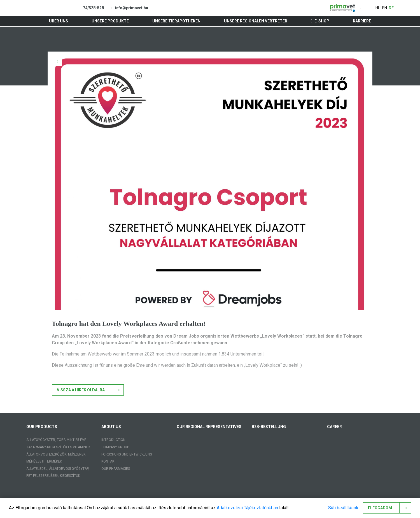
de (391, 8)
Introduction (113, 440)
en (385, 8)
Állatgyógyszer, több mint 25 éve (56, 440)
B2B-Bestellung (269, 427)
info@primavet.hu (132, 8)
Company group (115, 447)
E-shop (320, 21)
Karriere (362, 21)
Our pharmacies (116, 469)
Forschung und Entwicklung (127, 454)
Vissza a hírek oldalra (81, 390)
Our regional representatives (209, 427)
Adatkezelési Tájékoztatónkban (247, 508)
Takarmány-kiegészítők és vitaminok (58, 447)
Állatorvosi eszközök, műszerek (56, 454)
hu (378, 8)
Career (334, 427)
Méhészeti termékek (44, 461)
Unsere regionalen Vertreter (256, 21)
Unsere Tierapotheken (176, 21)
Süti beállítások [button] (343, 508)
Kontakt (109, 461)
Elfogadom (380, 508)
